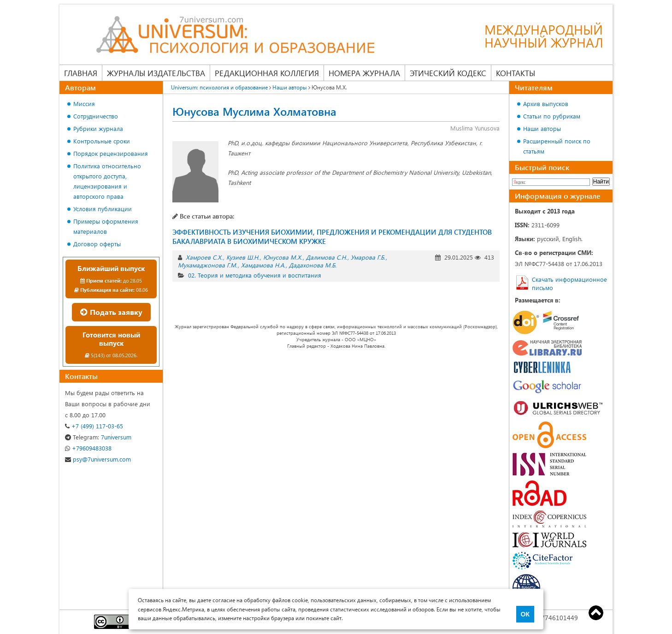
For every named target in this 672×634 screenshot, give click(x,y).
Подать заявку (111, 312)
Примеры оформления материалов (106, 226)
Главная (81, 73)
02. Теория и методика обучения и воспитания (255, 275)
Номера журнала (364, 73)
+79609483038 (88, 448)
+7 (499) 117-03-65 (94, 426)
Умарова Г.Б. (368, 257)
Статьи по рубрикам (552, 116)
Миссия (84, 104)
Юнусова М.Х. (283, 257)
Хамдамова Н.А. (263, 265)
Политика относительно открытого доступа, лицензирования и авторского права (107, 181)
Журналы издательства (156, 73)
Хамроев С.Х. (204, 257)
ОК (525, 614)
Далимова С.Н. (327, 257)
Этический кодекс (448, 73)
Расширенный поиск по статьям (557, 146)
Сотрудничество (96, 116)
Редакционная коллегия (267, 73)
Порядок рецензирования (111, 153)
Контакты (516, 73)
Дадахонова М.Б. (313, 265)
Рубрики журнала (98, 128)
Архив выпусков (546, 104)
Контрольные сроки (102, 141)
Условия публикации (103, 209)
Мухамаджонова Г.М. (208, 265)
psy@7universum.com (98, 459)
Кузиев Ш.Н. (243, 257)
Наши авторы (542, 128)
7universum (98, 437)
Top (596, 613)
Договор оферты (97, 244)
